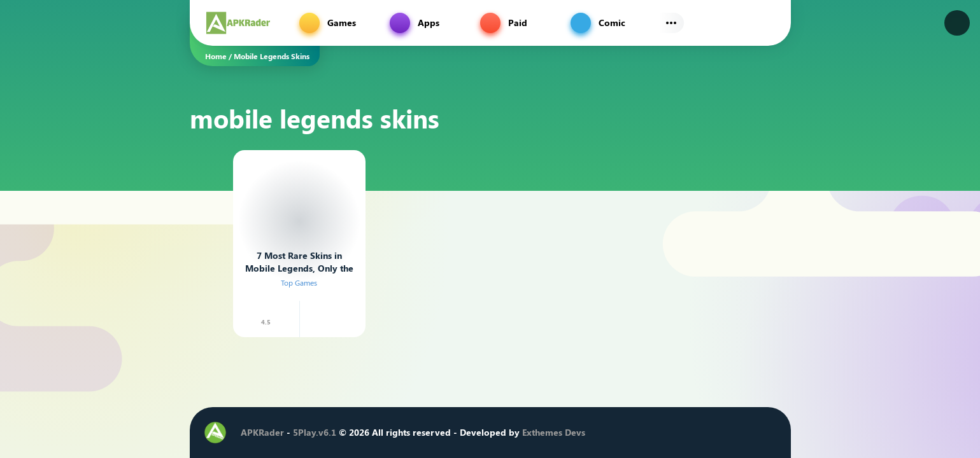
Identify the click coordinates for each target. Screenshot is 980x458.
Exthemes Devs (554, 432)
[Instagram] (692, 433)
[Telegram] (730, 433)
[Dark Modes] (957, 23)
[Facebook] (654, 433)
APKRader (262, 432)
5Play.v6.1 (315, 432)
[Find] (768, 23)
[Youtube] (711, 433)
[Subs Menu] (671, 23)
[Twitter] (673, 433)
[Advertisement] (127, 219)
